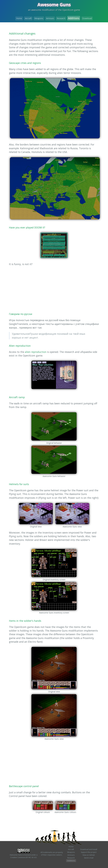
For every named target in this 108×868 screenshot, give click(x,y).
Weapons (39, 18)
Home (19, 18)
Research (61, 18)
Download (87, 18)
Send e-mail (89, 858)
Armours (50, 18)
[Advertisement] (54, 288)
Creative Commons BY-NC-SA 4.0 (23, 857)
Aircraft (28, 18)
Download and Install (89, 849)
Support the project (89, 852)
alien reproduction (36, 352)
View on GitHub (89, 855)
